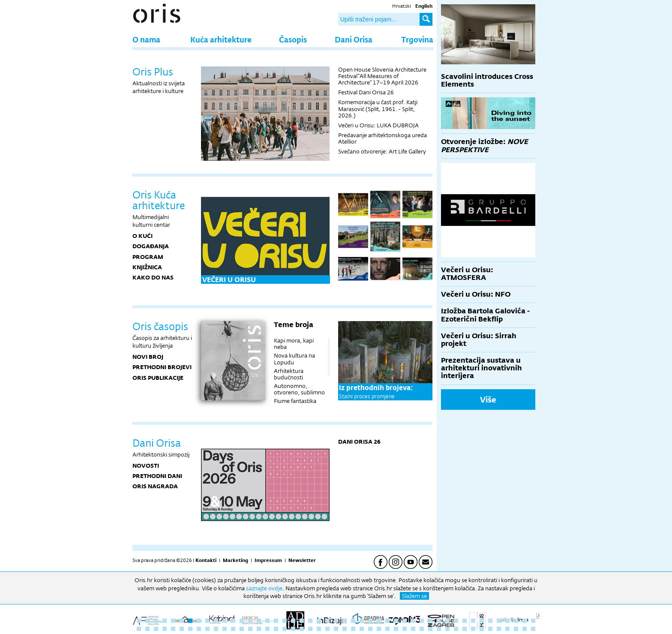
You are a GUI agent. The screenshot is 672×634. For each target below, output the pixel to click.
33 (413, 621)
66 (293, 629)
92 (516, 629)
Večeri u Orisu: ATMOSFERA (467, 274)
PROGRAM (148, 257)
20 (302, 621)
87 (473, 629)
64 (276, 629)
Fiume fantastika (295, 401)
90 (499, 629)
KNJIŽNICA (147, 267)
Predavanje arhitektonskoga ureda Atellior (382, 138)
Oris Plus (153, 72)
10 (216, 621)
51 (165, 629)
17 (276, 621)
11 (225, 621)
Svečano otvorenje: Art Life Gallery (382, 151)
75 (370, 629)
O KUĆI (142, 236)
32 (405, 621)
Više (488, 400)
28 (370, 621)
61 (250, 629)
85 (456, 629)
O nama (146, 39)
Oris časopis (160, 326)
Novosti (146, 466)
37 (447, 621)
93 (525, 629)
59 (233, 629)
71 (336, 629)
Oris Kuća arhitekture (159, 200)
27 (362, 621)
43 (499, 621)
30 (387, 621)
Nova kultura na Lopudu (294, 359)
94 (533, 629)
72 (345, 629)
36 (439, 621)
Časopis (293, 39)
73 (353, 629)
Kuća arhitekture (221, 39)
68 (310, 629)
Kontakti (206, 560)
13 (242, 621)
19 (293, 621)
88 (482, 629)
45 (516, 621)
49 (147, 629)
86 (465, 629)
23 (327, 621)
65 (285, 629)
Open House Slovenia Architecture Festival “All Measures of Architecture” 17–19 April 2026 (382, 76)
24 (336, 621)
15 (259, 621)
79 (405, 629)
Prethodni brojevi (162, 367)
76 (379, 629)
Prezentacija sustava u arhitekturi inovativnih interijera (481, 368)
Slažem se (414, 596)
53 (182, 629)
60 (242, 629)
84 (447, 629)
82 (430, 629)
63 (267, 629)
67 (302, 629)
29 (379, 621)
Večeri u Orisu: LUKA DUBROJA (378, 125)
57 (216, 629)
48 (139, 629)
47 (533, 621)
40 (473, 621)
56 (207, 629)
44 (507, 621)
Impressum (268, 560)
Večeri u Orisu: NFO (476, 294)
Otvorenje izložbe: (484, 146)
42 (490, 621)
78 (396, 629)
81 (422, 629)
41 (482, 621)
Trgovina (417, 39)
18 (285, 621)
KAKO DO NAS (153, 277)
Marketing (235, 560)
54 (190, 629)
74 (362, 629)
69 (319, 629)
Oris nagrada (155, 486)
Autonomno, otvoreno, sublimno (299, 389)
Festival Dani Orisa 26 (366, 92)
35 (430, 621)
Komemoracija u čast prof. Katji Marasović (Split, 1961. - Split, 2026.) (378, 108)
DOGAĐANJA (151, 246)
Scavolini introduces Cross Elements (487, 80)
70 (327, 629)
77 (387, 629)
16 (267, 621)
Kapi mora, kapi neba (294, 344)
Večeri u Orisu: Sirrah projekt (479, 340)
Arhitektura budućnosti (289, 374)
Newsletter (302, 560)
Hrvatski (402, 6)
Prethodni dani (157, 476)
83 (439, 629)
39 (465, 621)
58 (225, 629)
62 (259, 629)
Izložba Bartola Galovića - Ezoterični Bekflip (485, 315)
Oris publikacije (158, 378)
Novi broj (148, 357)
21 (310, 621)
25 (345, 621)
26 (353, 621)
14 (250, 621)
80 (413, 629)
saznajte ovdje (264, 588)
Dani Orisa (354, 39)
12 (233, 621)
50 (156, 629)
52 (173, 629)
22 (319, 621)
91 (507, 629)
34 (422, 621)
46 (525, 621)
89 (490, 629)
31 (396, 621)
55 (199, 629)
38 (456, 621)
